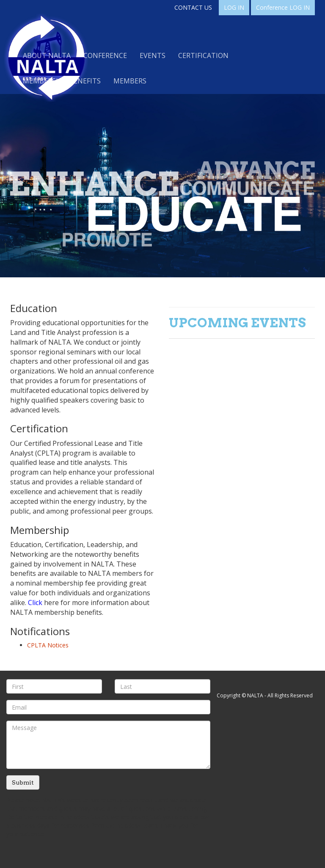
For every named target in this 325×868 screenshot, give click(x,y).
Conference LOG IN (283, 7)
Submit (23, 782)
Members (130, 81)
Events (153, 55)
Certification (203, 55)
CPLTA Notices (48, 645)
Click (35, 603)
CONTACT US (193, 7)
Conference (105, 55)
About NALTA (47, 55)
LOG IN (234, 7)
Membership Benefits (62, 81)
